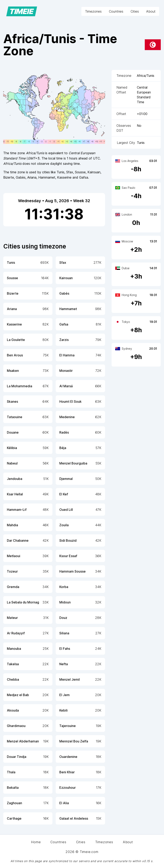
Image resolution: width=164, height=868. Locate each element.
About (151, 11)
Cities (135, 11)
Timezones (93, 11)
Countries (116, 11)
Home (36, 842)
